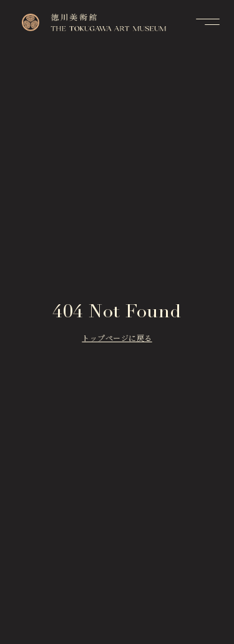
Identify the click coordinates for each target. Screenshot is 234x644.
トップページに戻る (117, 339)
